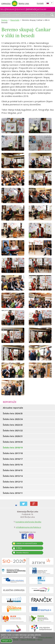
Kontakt (40, 3)
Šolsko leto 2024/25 (13, 413)
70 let (41, 15)
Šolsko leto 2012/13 (13, 482)
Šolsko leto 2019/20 (13, 442)
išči (52, 15)
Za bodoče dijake (29, 15)
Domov (4, 20)
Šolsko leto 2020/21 (13, 436)
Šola (3, 9)
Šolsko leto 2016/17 (13, 459)
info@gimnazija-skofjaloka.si (28, 527)
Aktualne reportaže (13, 408)
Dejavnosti (20, 9)
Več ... (35, 637)
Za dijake (5, 15)
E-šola (19, 548)
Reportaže (31, 9)
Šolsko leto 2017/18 (13, 453)
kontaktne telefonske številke (28, 522)
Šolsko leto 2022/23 (13, 425)
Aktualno (42, 9)
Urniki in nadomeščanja (27, 544)
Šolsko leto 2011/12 (13, 487)
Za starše (15, 15)
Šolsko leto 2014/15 (13, 470)
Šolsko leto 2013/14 (13, 476)
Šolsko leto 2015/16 (13, 465)
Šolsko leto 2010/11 (13, 493)
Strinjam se (6, 641)
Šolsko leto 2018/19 (13, 448)
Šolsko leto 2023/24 (13, 419)
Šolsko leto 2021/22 (13, 430)
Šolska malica (22, 553)
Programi (10, 9)
